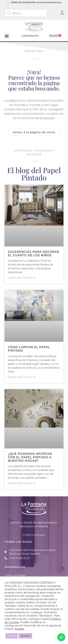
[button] (7, 36)
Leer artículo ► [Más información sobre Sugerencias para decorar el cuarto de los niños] (22, 278)
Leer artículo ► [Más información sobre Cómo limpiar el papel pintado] (22, 377)
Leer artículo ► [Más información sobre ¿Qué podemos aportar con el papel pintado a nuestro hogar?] (22, 483)
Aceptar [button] (12, 636)
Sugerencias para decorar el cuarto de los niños (33, 254)
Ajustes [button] (19, 629)
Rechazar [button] (25, 636)
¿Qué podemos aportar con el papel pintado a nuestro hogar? (30, 457)
